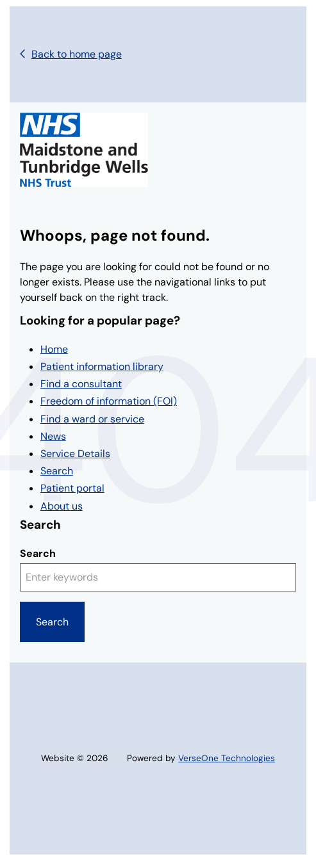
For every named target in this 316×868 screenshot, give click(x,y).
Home (54, 349)
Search (57, 471)
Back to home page (77, 54)
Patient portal (72, 488)
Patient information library (102, 366)
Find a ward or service (92, 419)
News (53, 436)
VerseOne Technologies (227, 758)
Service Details (75, 454)
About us (62, 506)
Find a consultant (81, 384)
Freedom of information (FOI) (109, 401)
